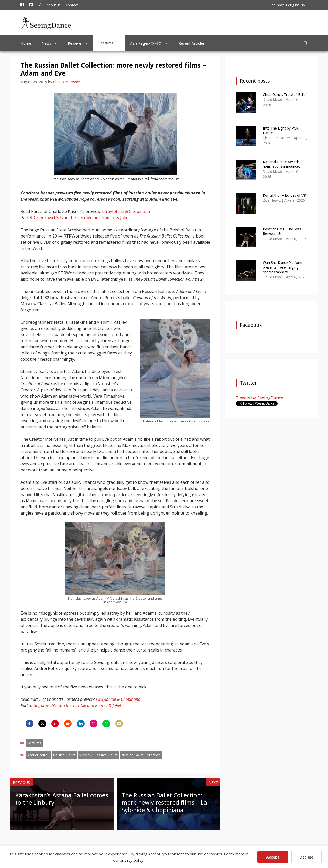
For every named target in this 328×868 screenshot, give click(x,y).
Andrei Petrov (38, 755)
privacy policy (132, 860)
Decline (306, 857)
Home (26, 43)
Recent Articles (192, 43)
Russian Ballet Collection (141, 755)
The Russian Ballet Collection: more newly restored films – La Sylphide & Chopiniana (164, 803)
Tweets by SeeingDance (259, 398)
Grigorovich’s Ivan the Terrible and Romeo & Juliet (82, 218)
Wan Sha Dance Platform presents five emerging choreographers (283, 267)
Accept (273, 857)
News (52, 43)
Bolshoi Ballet (64, 755)
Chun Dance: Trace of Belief (285, 95)
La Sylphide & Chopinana (126, 211)
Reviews (81, 43)
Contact (72, 5)
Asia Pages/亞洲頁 (152, 43)
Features (112, 43)
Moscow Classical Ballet (98, 755)
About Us (54, 5)
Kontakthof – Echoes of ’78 (284, 195)
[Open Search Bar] (306, 43)
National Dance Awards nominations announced (282, 164)
